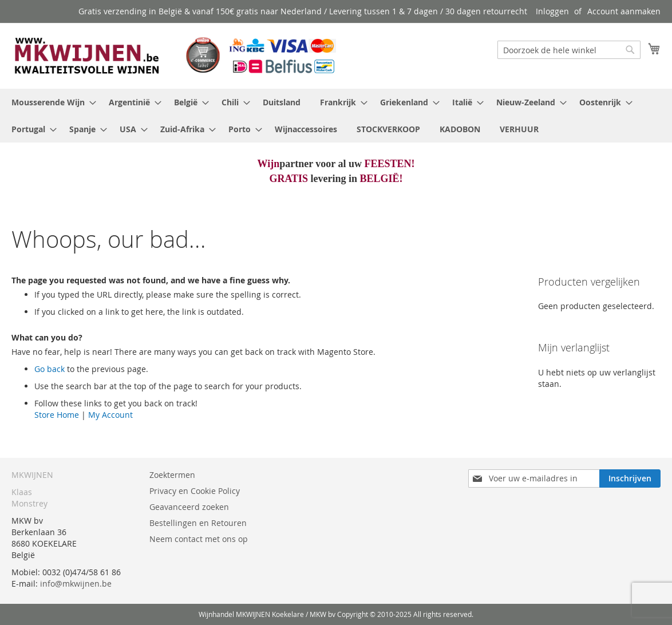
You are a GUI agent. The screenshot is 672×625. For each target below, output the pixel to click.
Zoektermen (172, 475)
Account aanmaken (624, 11)
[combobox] (569, 50)
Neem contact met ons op (199, 539)
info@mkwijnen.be (76, 584)
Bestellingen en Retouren (198, 523)
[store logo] (174, 55)
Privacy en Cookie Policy (195, 491)
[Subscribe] (630, 478)
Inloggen (552, 11)
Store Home (57, 415)
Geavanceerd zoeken (189, 507)
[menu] (336, 116)
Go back (50, 369)
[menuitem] (50, 102)
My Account (110, 415)
